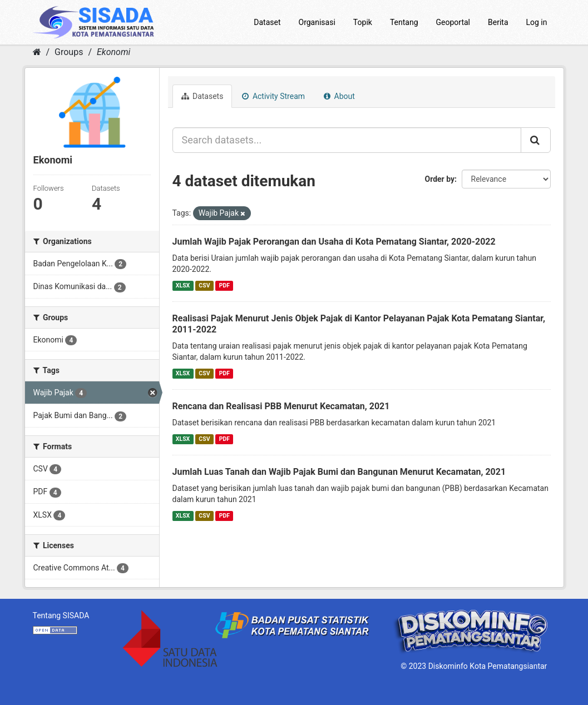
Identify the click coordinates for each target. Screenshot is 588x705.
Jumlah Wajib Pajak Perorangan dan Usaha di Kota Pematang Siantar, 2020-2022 (334, 242)
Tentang (404, 22)
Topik (363, 22)
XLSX (183, 286)
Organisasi (317, 22)
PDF (224, 286)
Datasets (202, 96)
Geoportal (453, 22)
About (339, 96)
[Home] (37, 52)
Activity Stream (273, 96)
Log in (537, 22)
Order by (440, 179)
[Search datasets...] (347, 140)
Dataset (267, 22)
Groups (69, 52)
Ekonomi (113, 52)
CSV (204, 286)
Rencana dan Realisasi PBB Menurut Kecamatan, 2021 (281, 406)
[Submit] (536, 140)
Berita (498, 22)
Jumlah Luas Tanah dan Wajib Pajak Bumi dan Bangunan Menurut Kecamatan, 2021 (339, 472)
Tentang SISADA (61, 615)
